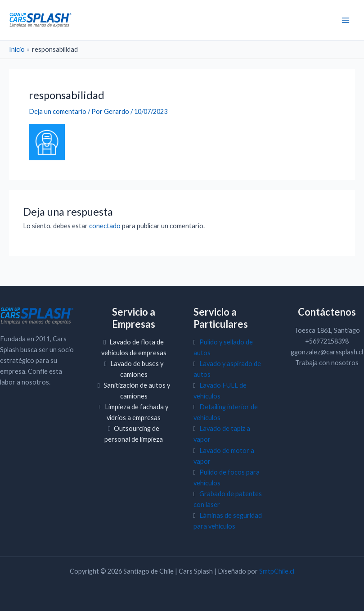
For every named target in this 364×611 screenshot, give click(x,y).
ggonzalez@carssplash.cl (327, 352)
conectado (105, 226)
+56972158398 (327, 341)
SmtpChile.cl (277, 571)
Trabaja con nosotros (327, 363)
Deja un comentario (58, 111)
